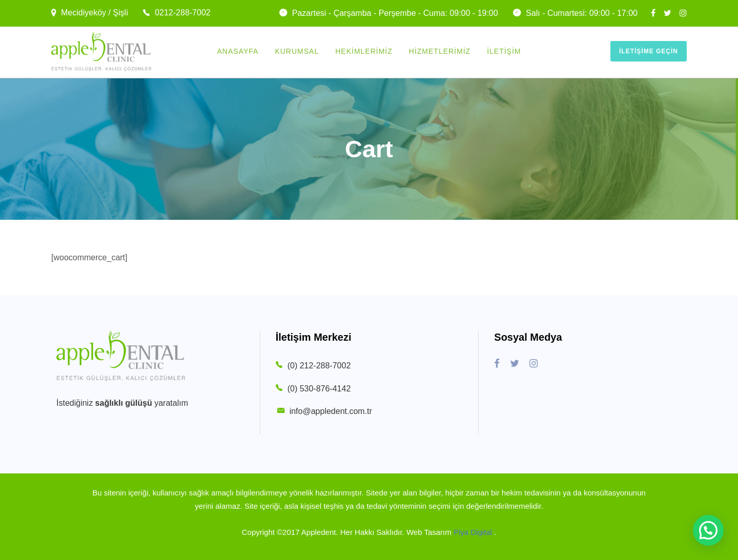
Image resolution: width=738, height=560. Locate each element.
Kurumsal (297, 51)
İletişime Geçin (649, 51)
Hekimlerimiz (364, 51)
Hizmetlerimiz (440, 51)
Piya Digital (474, 532)
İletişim (504, 51)
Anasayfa (238, 51)
